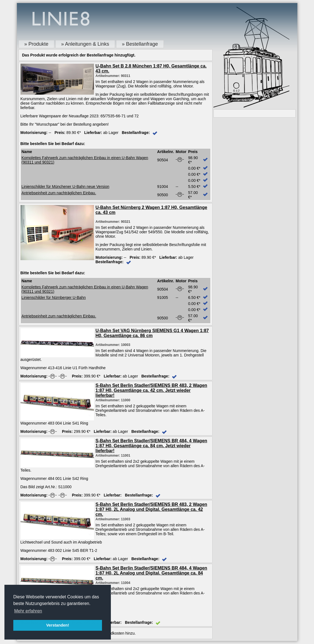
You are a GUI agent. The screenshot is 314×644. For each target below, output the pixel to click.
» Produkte (36, 44)
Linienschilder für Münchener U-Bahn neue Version (66, 187)
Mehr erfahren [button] (28, 611)
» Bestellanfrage (140, 44)
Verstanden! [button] (58, 625)
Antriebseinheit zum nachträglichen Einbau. (59, 193)
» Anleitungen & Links (85, 44)
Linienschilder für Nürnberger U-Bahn (54, 298)
